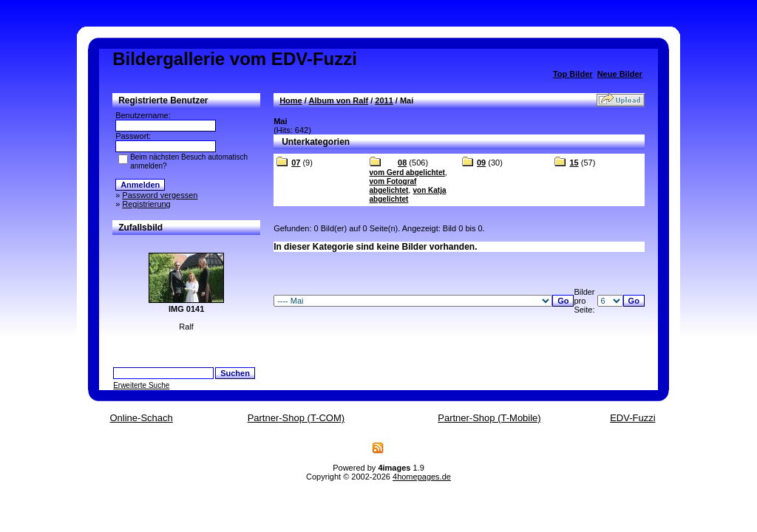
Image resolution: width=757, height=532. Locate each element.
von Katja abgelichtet (408, 195)
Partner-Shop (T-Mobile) (489, 418)
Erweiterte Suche (141, 385)
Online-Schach (141, 418)
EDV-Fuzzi (632, 418)
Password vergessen (160, 195)
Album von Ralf (338, 100)
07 (296, 163)
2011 (384, 100)
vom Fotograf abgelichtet (393, 186)
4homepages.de (422, 477)
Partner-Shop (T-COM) (296, 418)
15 (574, 163)
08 (402, 163)
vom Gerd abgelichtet (407, 173)
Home (291, 100)
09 (481, 163)
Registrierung (146, 204)
